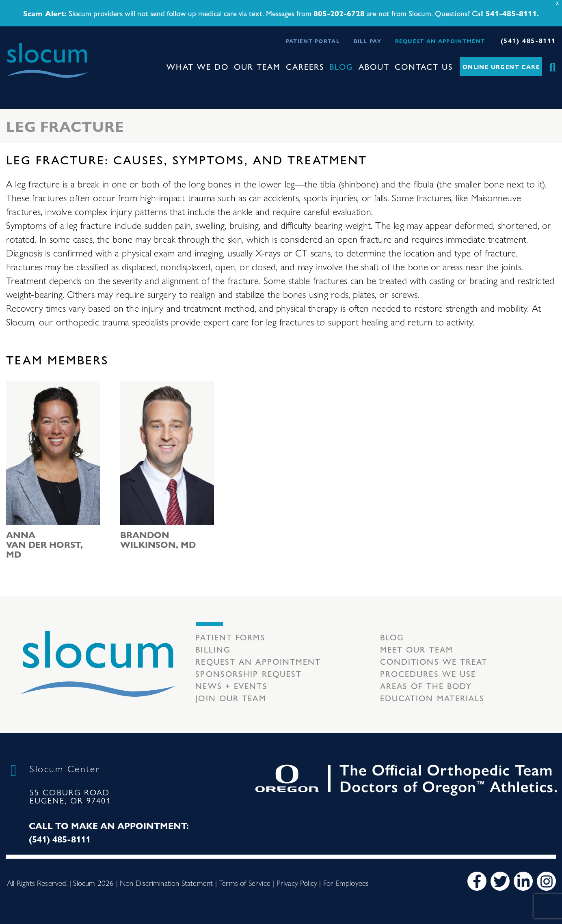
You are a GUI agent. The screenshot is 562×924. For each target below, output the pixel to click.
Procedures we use (428, 673)
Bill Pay (367, 41)
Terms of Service (245, 883)
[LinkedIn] (523, 881)
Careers (305, 66)
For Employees (346, 883)
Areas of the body (426, 686)
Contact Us (424, 66)
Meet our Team (417, 649)
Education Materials (432, 698)
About (374, 66)
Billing (213, 649)
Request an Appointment (440, 41)
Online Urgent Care (501, 67)
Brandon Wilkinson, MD (158, 539)
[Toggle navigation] (13, 85)
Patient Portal (313, 41)
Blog (341, 66)
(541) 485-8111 (528, 40)
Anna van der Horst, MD (44, 544)
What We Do (198, 66)
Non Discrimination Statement (166, 883)
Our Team (257, 66)
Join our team (231, 698)
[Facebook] (477, 881)
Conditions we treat (434, 661)
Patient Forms (230, 637)
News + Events (231, 686)
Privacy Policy (297, 883)
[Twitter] (500, 881)
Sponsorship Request (249, 673)
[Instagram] (546, 881)
